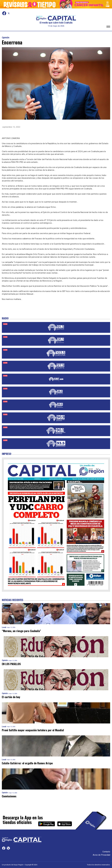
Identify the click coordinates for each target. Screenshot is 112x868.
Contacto (106, 852)
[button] (108, 27)
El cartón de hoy (11, 697)
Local (4, 627)
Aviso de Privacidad (101, 855)
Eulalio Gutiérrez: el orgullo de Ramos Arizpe (27, 763)
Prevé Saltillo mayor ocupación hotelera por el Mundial (33, 730)
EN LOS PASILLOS (11, 664)
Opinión (6, 38)
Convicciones (9, 796)
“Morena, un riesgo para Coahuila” (21, 631)
